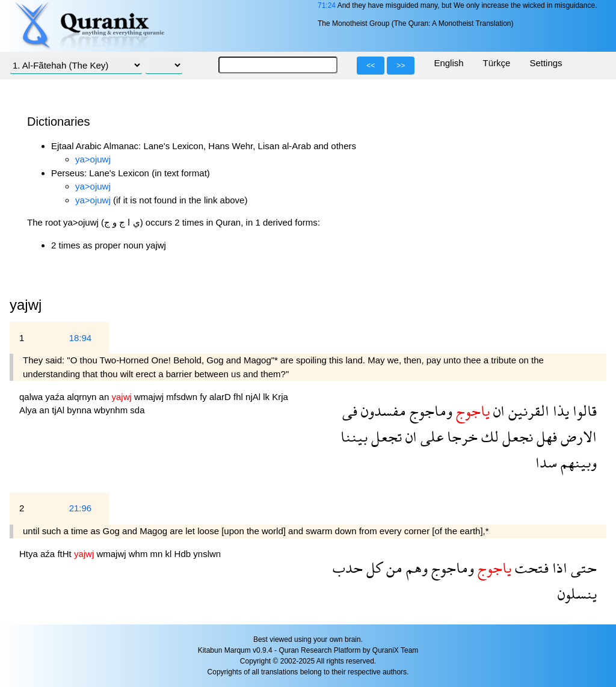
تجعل (385, 436)
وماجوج (429, 411)
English (448, 63)
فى (350, 411)
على (430, 436)
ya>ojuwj (93, 159)
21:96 (81, 508)
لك (488, 436)
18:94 (81, 338)
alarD (221, 397)
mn (158, 554)
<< (371, 66)
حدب (348, 568)
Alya (29, 410)
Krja (280, 397)
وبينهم (577, 462)
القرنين (527, 411)
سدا (546, 462)
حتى (582, 568)
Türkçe (497, 63)
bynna (80, 410)
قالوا (583, 411)
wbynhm (112, 410)
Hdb (184, 554)
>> (401, 66)
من (393, 568)
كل (373, 568)
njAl (254, 397)
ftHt (66, 554)
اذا (558, 568)
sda (137, 410)
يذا (559, 411)
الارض (577, 436)
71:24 (327, 5)
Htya (30, 554)
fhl (239, 397)
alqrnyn (83, 397)
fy (205, 397)
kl (170, 554)
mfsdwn (183, 397)
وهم (415, 568)
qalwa (32, 397)
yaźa (56, 397)
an (106, 397)
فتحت (530, 568)
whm (140, 554)
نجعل (516, 436)
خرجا (460, 436)
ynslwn (207, 554)
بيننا (354, 436)
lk (267, 397)
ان (497, 411)
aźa (49, 554)
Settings (546, 63)
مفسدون (382, 411)
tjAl (59, 410)
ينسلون (577, 593)
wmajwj (150, 397)
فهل (545, 436)
